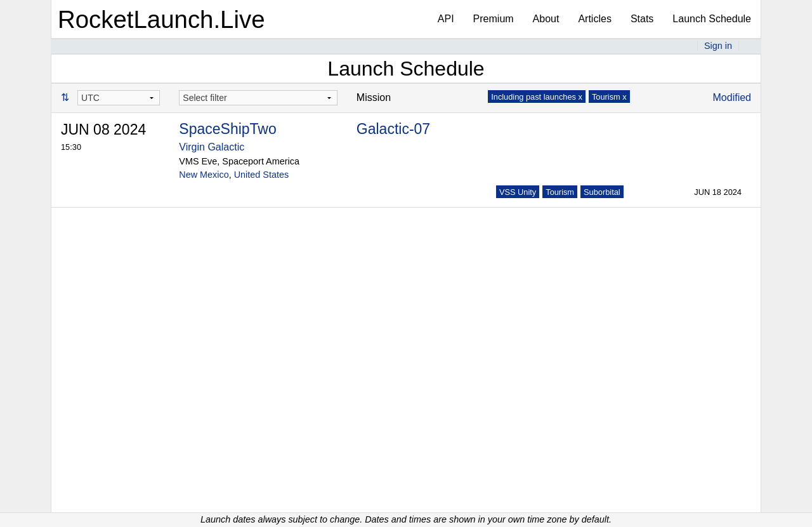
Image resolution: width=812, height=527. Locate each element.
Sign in (718, 46)
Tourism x (609, 97)
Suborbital (602, 192)
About (546, 19)
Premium (494, 19)
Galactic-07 (393, 129)
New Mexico (204, 175)
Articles (594, 19)
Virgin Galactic (212, 147)
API (446, 19)
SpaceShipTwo (227, 129)
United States (261, 175)
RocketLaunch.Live (161, 19)
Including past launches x (537, 97)
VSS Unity (518, 192)
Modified (732, 97)
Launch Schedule (712, 19)
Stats (642, 19)
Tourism (560, 192)
